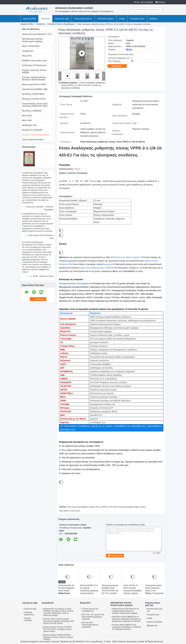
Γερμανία (136, 257)
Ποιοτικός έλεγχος (105, 19)
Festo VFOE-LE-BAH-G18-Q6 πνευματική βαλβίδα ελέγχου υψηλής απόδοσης (133, 591)
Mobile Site (152, 626)
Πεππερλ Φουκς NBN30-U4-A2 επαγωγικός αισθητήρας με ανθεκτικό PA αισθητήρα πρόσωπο (126, 627)
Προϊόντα (45, 19)
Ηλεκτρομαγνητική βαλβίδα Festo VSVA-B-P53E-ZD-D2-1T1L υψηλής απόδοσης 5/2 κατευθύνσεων (110, 592)
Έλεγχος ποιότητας (28, 619)
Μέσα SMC (27, 120)
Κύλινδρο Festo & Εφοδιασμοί (61, 24)
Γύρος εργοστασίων (83, 19)
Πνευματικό (69, 261)
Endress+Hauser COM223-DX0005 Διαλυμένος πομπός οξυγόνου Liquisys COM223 (58, 637)
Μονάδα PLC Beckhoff (32, 130)
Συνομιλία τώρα (137, 19)
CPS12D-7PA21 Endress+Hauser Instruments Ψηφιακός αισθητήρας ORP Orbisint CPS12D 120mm (59, 621)
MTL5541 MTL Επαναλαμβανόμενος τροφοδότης (90, 625)
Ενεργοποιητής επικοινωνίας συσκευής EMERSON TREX (35, 105)
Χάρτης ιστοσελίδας (155, 622)
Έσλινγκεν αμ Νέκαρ (122, 257)
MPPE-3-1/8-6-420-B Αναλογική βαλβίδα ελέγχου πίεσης (123, 507)
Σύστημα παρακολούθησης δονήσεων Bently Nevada (34, 78)
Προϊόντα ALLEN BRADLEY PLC (37, 34)
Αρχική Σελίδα (29, 19)
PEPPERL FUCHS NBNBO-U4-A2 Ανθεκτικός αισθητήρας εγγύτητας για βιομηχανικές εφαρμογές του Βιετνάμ (126, 619)
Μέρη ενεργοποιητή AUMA (34, 84)
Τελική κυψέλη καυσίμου (33, 140)
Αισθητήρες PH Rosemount (34, 65)
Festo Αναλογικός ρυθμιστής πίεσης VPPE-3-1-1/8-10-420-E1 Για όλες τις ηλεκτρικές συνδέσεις (83, 85)
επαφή (122, 19)
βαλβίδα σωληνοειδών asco (34, 61)
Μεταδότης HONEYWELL (33, 94)
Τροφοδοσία (28, 51)
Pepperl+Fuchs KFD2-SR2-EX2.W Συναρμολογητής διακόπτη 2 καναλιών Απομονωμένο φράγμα (125, 611)
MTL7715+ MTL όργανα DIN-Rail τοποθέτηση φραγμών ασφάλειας (93, 617)
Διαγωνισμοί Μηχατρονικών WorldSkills (98, 268)
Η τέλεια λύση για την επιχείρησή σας (90, 610)
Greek (161, 2)
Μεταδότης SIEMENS (32, 111)
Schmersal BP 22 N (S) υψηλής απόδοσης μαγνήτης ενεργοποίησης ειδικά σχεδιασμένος (89, 591)
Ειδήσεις (154, 19)
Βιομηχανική (108, 264)
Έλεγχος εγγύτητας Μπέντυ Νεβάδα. (34, 71)
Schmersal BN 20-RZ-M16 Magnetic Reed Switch (67, 588)
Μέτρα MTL (27, 56)
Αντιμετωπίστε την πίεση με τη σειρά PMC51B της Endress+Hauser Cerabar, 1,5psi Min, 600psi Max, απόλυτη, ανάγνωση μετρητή (58, 612)
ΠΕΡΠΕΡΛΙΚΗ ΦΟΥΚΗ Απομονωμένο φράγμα (32, 40)
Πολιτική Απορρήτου (29, 642)
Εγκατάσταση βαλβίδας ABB (35, 89)
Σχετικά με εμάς (62, 19)
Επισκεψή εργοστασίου (29, 614)
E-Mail (150, 618)
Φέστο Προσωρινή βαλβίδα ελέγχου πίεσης (83, 507)
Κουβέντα (119, 66)
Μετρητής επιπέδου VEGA (34, 99)
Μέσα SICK (27, 116)
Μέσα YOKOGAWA (31, 46)
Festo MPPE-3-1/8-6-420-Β (70, 511)
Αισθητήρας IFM (29, 125)
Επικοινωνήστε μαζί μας (155, 610)
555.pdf (129, 49)
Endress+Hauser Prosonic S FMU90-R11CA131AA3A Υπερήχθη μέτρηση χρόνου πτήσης (58, 629)
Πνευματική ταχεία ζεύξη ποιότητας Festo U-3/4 (153, 588)
